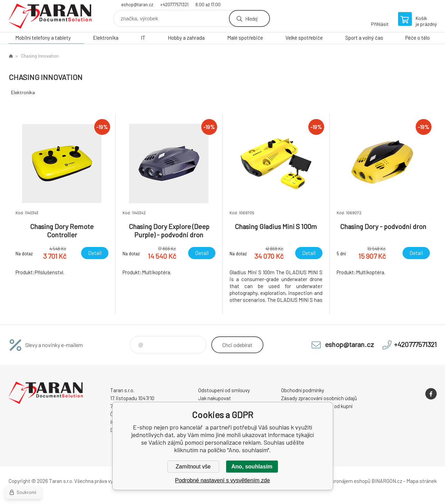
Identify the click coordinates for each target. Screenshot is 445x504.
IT (143, 38)
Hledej (251, 18)
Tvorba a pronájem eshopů (341, 481)
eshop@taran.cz (137, 4)
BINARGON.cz (387, 481)
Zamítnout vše (193, 467)
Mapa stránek (422, 481)
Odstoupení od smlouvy (224, 390)
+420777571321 (174, 4)
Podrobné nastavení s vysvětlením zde (222, 480)
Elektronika (106, 38)
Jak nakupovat (215, 398)
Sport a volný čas (364, 38)
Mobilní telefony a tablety (43, 38)
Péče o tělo (418, 38)
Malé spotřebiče (245, 38)
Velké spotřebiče (304, 38)
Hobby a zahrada (186, 38)
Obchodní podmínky (303, 390)
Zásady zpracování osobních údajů (319, 398)
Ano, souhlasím (252, 467)
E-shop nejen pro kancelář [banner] (50, 16)
